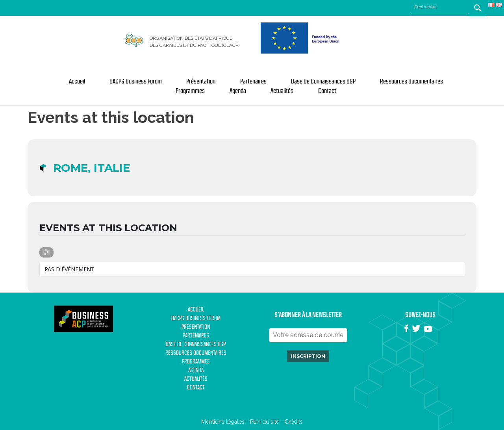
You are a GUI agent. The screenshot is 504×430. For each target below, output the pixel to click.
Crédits (294, 422)
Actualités (282, 91)
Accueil (77, 82)
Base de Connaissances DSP (323, 82)
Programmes (190, 91)
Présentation (201, 82)
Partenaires (253, 82)
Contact (327, 91)
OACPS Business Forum (136, 82)
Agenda (238, 91)
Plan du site (265, 422)
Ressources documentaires (411, 82)
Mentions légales (223, 422)
